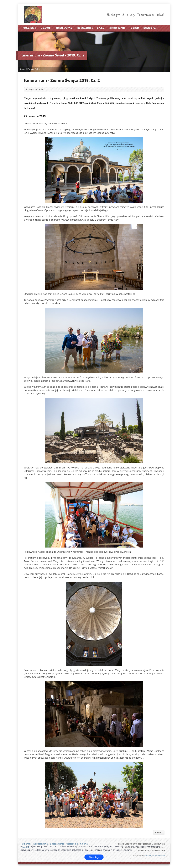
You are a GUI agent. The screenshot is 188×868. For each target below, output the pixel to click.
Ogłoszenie (40, 69)
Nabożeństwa (64, 28)
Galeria (135, 28)
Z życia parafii (117, 28)
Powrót (159, 832)
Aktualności (29, 28)
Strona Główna (26, 69)
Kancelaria (150, 28)
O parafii (46, 28)
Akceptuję (94, 857)
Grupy (100, 28)
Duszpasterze (85, 28)
